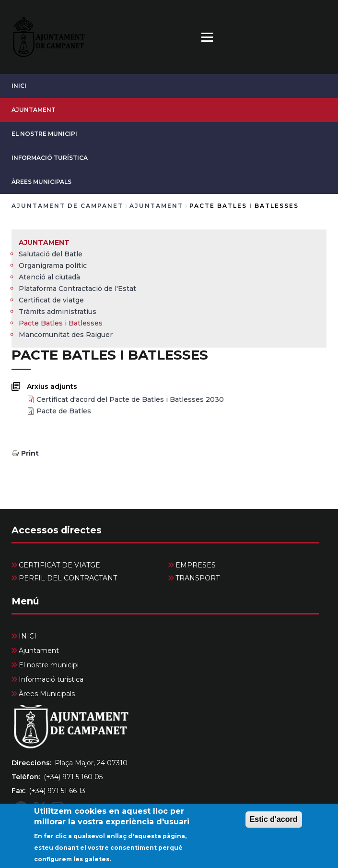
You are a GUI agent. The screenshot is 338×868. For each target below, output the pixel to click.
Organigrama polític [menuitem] (53, 265)
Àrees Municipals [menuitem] (47, 694)
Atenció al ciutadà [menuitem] (49, 277)
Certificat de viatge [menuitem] (51, 300)
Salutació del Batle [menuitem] (51, 254)
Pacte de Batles (64, 411)
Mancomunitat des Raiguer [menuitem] (66, 335)
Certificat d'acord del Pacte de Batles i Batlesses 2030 (130, 399)
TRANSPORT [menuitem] (198, 578)
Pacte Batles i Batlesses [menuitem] (61, 323)
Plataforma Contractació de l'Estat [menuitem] (77, 289)
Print (30, 453)
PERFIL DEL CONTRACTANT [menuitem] (68, 578)
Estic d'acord (274, 826)
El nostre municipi (44, 134)
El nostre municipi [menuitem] (49, 665)
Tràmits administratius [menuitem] (58, 312)
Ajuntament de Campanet (67, 206)
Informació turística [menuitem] (51, 679)
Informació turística (50, 158)
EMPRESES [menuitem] (196, 565)
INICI (19, 86)
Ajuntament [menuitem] (44, 242)
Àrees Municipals (41, 182)
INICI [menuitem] (28, 636)
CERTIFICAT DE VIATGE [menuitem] (59, 565)
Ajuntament (34, 110)
